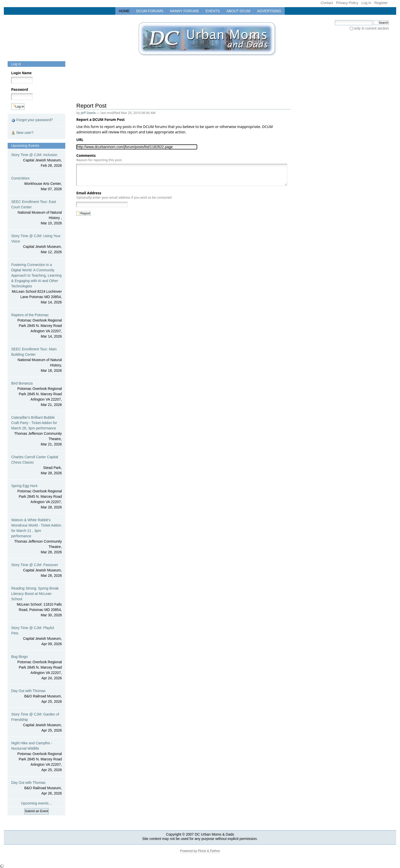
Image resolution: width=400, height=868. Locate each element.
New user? (22, 133)
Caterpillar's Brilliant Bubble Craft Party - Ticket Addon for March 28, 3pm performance (36, 431)
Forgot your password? (32, 120)
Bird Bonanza (36, 394)
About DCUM (239, 11)
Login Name (21, 73)
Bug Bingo (36, 668)
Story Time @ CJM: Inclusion (36, 161)
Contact (327, 3)
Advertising (269, 11)
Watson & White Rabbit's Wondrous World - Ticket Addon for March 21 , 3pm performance (36, 536)
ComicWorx (36, 184)
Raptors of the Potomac (36, 326)
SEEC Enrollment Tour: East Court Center (36, 213)
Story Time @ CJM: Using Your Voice (36, 244)
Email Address (124, 195)
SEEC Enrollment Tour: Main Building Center (36, 360)
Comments (99, 158)
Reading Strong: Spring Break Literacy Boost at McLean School (36, 602)
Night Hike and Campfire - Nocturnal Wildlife (36, 757)
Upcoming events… (36, 803)
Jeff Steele (88, 113)
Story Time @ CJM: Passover (36, 571)
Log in (366, 3)
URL (81, 140)
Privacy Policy (347, 3)
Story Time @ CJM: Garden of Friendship (36, 723)
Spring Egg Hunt (36, 497)
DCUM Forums (150, 11)
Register (381, 3)
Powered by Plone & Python (200, 851)
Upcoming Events (25, 146)
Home (124, 11)
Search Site (335, 20)
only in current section (371, 28)
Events (213, 11)
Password (20, 90)
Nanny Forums (184, 11)
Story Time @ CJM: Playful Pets (36, 636)
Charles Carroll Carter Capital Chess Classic (36, 465)
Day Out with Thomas (36, 697)
